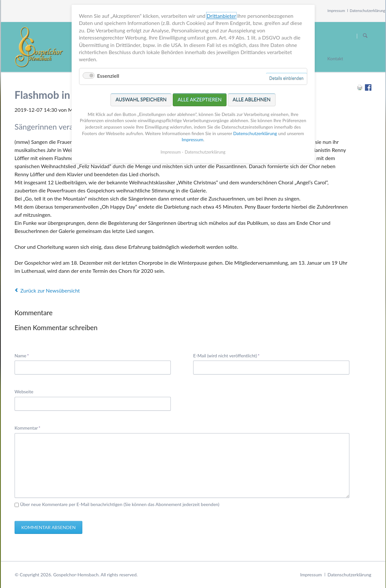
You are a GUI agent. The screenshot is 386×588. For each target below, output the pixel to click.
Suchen (365, 36)
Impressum (336, 11)
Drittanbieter (221, 16)
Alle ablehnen (252, 99)
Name (24, 355)
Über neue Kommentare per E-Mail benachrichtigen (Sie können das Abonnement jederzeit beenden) (120, 504)
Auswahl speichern (141, 99)
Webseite (24, 392)
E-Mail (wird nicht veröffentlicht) (226, 355)
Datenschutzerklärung (368, 11)
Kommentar (28, 427)
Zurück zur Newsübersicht (50, 290)
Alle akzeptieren (200, 99)
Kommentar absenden (49, 527)
